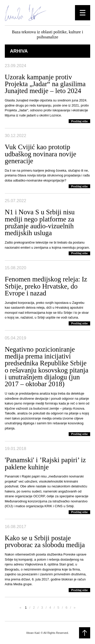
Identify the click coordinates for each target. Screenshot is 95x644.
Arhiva (19, 51)
